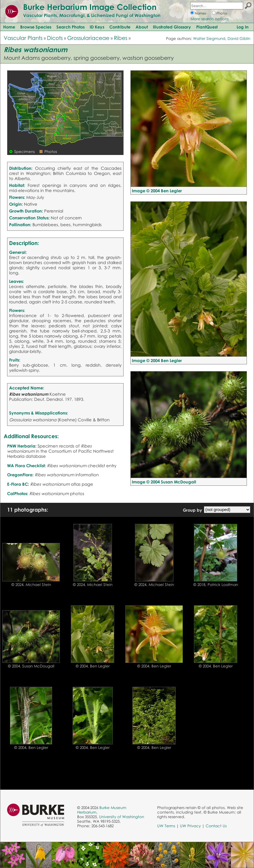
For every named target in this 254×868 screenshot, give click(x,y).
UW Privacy (190, 826)
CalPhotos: (18, 493)
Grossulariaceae (88, 38)
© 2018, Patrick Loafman (216, 585)
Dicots (55, 38)
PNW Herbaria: (22, 446)
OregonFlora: (20, 475)
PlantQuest (207, 27)
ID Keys (97, 27)
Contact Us (216, 826)
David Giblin (239, 38)
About (142, 27)
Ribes (121, 38)
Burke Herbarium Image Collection (90, 7)
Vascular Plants (23, 38)
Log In (243, 27)
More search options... (211, 19)
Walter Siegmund (209, 38)
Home (9, 27)
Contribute (120, 27)
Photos (222, 13)
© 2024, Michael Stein (31, 585)
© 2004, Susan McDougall (31, 666)
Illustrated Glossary (172, 27)
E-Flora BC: (18, 484)
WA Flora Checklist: (26, 465)
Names (201, 13)
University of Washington (122, 817)
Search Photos (70, 27)
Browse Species (36, 27)
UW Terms (166, 826)
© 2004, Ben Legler (93, 666)
